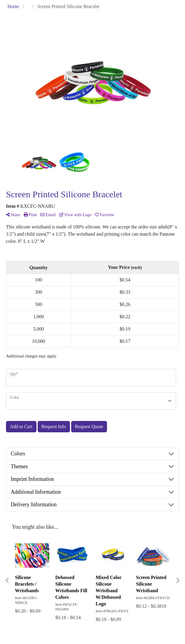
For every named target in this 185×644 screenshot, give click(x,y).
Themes (19, 466)
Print (30, 215)
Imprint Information (32, 479)
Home (13, 6)
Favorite (104, 215)
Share (13, 215)
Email (48, 215)
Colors (18, 454)
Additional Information (36, 492)
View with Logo (75, 215)
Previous (7, 581)
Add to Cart (21, 426)
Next (178, 581)
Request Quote (89, 426)
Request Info (54, 426)
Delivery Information (34, 504)
